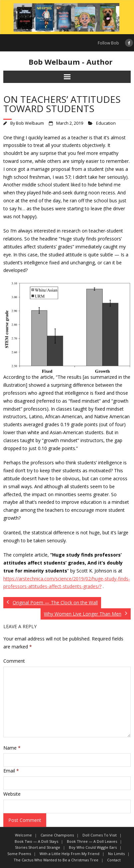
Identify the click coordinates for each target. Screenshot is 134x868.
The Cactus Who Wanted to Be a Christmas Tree (56, 860)
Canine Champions (57, 835)
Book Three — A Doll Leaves (92, 841)
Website (12, 794)
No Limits (116, 854)
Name (12, 748)
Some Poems (19, 854)
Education (106, 123)
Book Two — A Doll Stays (36, 841)
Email (11, 771)
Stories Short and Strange (38, 847)
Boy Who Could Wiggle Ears (93, 847)
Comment (14, 661)
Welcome (23, 835)
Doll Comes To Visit (100, 835)
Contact (114, 860)
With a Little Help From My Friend (69, 854)
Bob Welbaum (30, 123)
